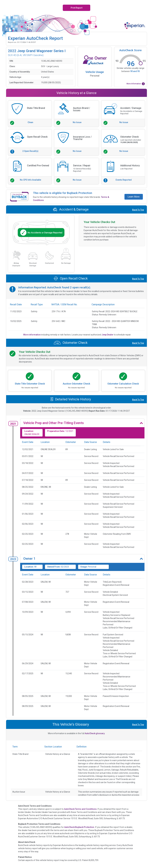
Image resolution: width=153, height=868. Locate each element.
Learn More (134, 197)
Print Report (76, 8)
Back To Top (138, 210)
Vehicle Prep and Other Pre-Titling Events (54, 423)
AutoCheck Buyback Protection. (79, 827)
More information (32, 335)
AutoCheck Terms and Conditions (80, 809)
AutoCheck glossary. (95, 733)
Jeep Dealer (108, 335)
